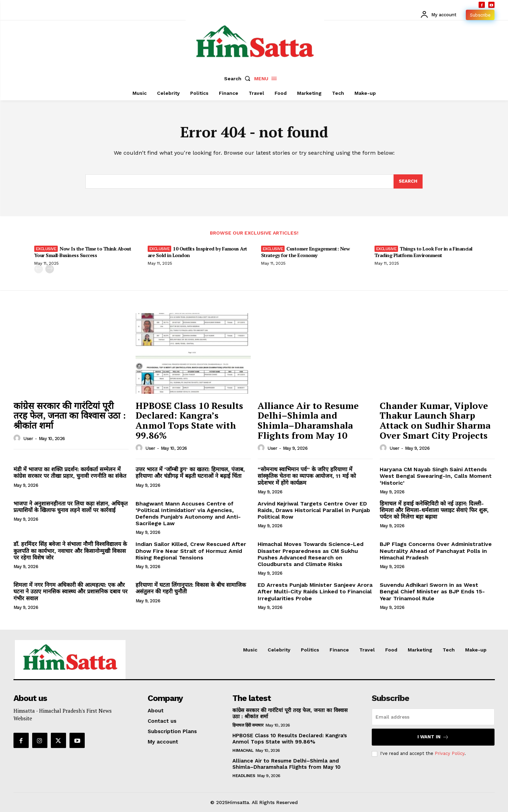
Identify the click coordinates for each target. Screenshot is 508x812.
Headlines (244, 776)
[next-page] (50, 269)
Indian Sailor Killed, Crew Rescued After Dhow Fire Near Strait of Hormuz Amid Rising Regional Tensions (191, 551)
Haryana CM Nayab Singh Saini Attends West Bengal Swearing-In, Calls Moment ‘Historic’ (436, 476)
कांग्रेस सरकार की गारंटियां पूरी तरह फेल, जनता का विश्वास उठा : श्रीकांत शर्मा (70, 415)
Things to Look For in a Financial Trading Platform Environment (423, 252)
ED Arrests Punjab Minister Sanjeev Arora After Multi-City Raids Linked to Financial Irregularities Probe (315, 591)
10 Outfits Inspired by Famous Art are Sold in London (197, 252)
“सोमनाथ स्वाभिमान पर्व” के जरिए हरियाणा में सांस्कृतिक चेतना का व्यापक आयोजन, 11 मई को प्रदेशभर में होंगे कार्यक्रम (307, 476)
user (28, 439)
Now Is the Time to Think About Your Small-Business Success (83, 252)
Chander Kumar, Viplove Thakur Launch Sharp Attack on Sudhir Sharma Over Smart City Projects (435, 420)
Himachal (243, 750)
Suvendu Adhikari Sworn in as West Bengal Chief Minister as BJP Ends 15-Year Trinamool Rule (432, 591)
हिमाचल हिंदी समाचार (248, 725)
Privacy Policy (450, 753)
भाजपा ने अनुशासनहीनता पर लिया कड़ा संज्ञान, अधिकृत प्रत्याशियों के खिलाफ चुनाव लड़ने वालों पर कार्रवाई (71, 507)
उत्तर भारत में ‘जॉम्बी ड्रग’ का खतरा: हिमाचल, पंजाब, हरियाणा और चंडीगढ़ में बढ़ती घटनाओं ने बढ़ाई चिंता (190, 473)
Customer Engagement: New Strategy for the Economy (306, 252)
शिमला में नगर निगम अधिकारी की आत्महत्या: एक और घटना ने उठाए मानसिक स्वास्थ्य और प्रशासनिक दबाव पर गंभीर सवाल (71, 591)
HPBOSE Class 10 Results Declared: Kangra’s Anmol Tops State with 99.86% (189, 420)
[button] (239, 79)
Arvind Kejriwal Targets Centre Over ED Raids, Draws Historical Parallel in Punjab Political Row (314, 510)
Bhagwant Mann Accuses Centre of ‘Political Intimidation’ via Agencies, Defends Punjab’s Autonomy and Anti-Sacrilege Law (188, 514)
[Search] (408, 182)
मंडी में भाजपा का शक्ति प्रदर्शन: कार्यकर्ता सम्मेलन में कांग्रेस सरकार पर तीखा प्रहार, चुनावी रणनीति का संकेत (70, 473)
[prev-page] (39, 269)
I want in (433, 737)
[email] (433, 717)
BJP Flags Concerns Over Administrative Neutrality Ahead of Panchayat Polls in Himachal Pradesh (436, 551)
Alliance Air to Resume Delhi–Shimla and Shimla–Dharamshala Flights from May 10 (308, 420)
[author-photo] (18, 438)
